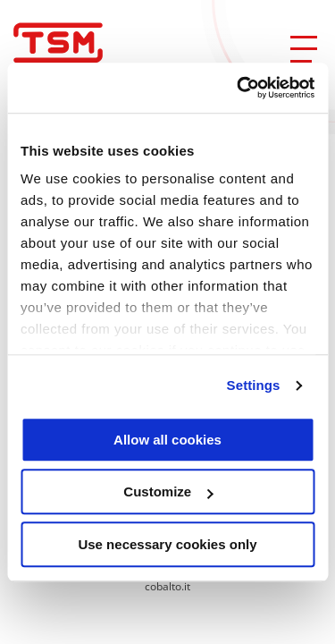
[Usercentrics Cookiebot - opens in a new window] (239, 88)
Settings (254, 385)
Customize (168, 491)
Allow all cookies (167, 440)
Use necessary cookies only (167, 544)
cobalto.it (167, 586)
